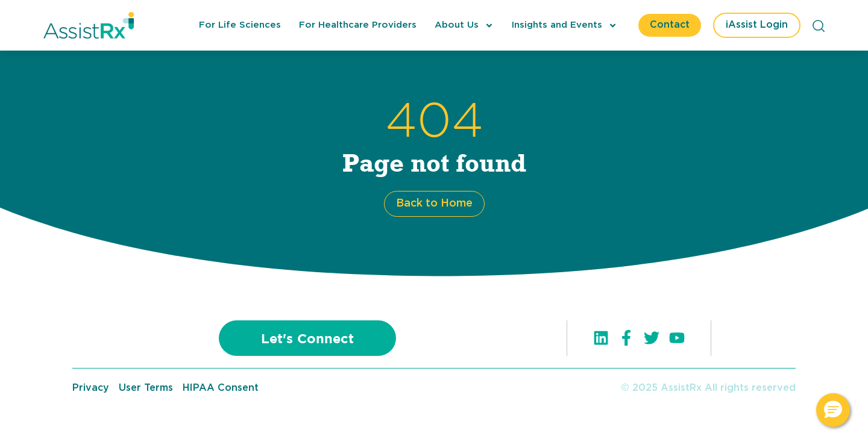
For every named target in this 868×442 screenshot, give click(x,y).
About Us (464, 25)
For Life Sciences (240, 25)
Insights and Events (565, 25)
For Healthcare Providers (358, 25)
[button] (833, 410)
